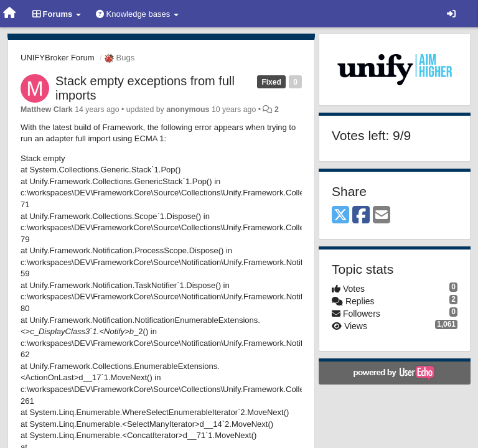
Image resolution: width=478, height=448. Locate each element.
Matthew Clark (47, 110)
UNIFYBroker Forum (57, 58)
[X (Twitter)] (340, 216)
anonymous (188, 110)
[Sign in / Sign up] (451, 14)
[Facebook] (361, 216)
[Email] (382, 216)
